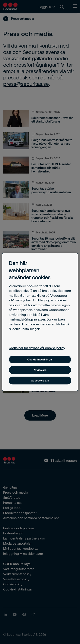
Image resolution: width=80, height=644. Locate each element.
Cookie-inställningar (40, 359)
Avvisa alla (40, 370)
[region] (40, 322)
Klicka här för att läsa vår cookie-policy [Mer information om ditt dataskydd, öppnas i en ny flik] (37, 348)
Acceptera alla (40, 381)
